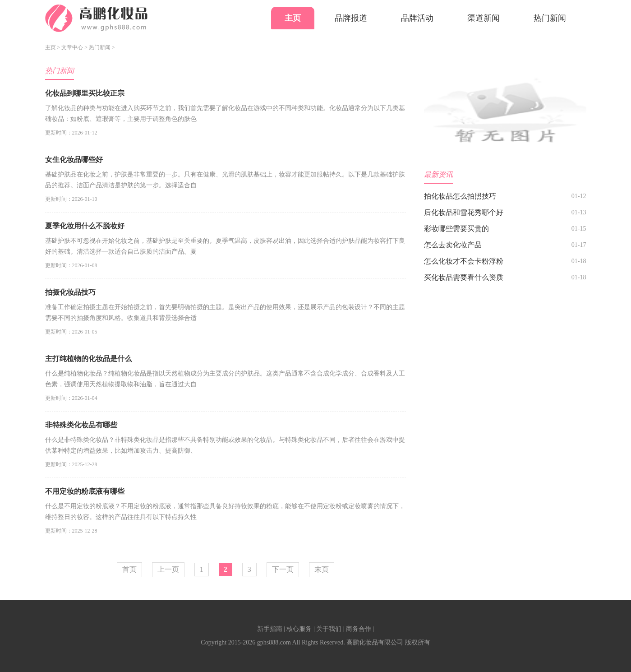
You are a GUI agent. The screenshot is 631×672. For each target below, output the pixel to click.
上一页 (168, 569)
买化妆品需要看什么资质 (464, 277)
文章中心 (72, 47)
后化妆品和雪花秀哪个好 (464, 212)
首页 (129, 569)
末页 (322, 569)
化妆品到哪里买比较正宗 (85, 93)
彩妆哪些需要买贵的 (456, 229)
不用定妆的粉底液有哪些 (85, 491)
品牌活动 (417, 18)
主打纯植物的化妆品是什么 (88, 359)
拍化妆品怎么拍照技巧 (460, 196)
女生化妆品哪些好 (74, 160)
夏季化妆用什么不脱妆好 (85, 226)
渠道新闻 (484, 18)
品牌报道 (351, 18)
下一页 (283, 569)
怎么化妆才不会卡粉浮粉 (464, 261)
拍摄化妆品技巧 (70, 292)
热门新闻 (550, 18)
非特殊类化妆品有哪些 (81, 425)
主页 (293, 18)
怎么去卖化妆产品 (453, 245)
